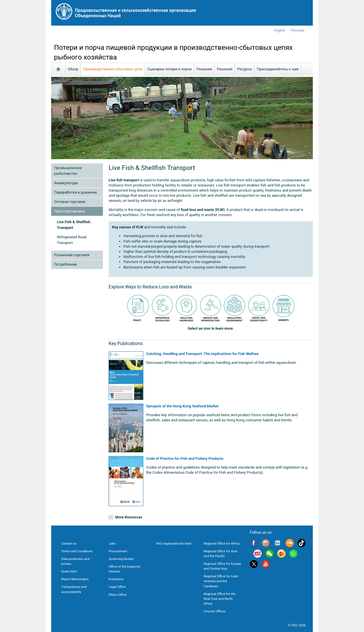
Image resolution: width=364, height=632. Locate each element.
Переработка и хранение (76, 192)
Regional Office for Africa (222, 543)
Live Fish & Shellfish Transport (74, 225)
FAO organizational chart (174, 543)
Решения (204, 69)
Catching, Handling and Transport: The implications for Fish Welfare (202, 354)
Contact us (69, 543)
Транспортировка (69, 211)
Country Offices (215, 611)
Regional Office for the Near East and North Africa (220, 599)
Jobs (112, 543)
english (280, 30)
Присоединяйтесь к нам (278, 69)
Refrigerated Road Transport (72, 240)
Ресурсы (245, 69)
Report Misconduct (75, 579)
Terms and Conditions (77, 551)
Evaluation (116, 579)
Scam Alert (69, 571)
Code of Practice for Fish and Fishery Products (185, 458)
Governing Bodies (121, 559)
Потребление (66, 264)
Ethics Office (118, 595)
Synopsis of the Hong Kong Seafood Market (182, 406)
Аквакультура (66, 183)
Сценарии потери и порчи (169, 69)
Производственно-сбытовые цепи (113, 69)
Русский (297, 30)
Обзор (73, 69)
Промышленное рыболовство (68, 171)
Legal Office (117, 587)
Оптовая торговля (70, 202)
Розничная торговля (72, 255)
